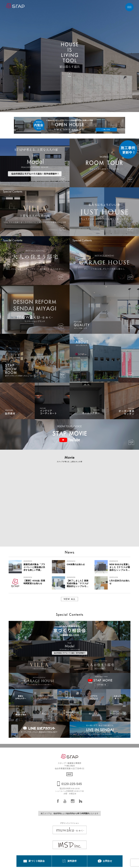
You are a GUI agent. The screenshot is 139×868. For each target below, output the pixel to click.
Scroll (69, 77)
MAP (69, 774)
